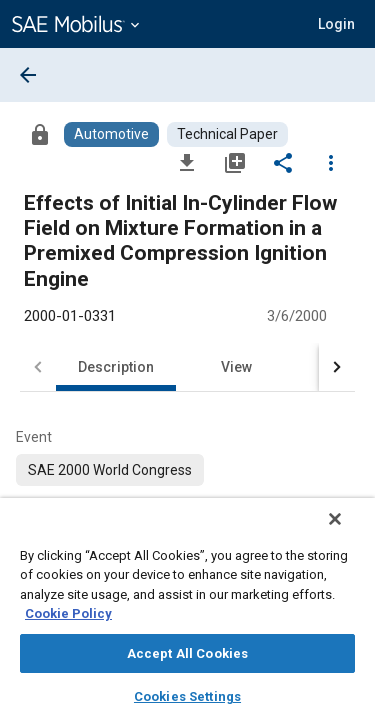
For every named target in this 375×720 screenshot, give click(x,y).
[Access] (40, 134)
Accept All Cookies (187, 653)
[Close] (349, 532)
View (236, 367)
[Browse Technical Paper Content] (227, 134)
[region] (187, 615)
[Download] (187, 162)
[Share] (283, 162)
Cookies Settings (187, 696)
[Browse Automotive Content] (111, 134)
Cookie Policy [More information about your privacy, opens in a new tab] (68, 613)
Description (116, 367)
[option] (110, 470)
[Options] (331, 162)
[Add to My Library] (235, 162)
